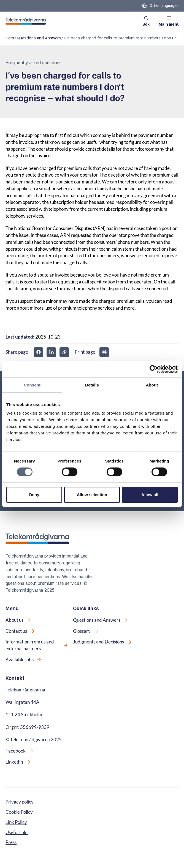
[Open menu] (169, 21)
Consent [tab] (32, 385)
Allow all (150, 495)
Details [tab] (92, 385)
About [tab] (152, 385)
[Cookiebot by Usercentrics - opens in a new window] (154, 369)
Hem (10, 38)
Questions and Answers (39, 38)
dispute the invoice (40, 175)
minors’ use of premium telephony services (72, 308)
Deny (34, 495)
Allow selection (92, 495)
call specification (99, 282)
